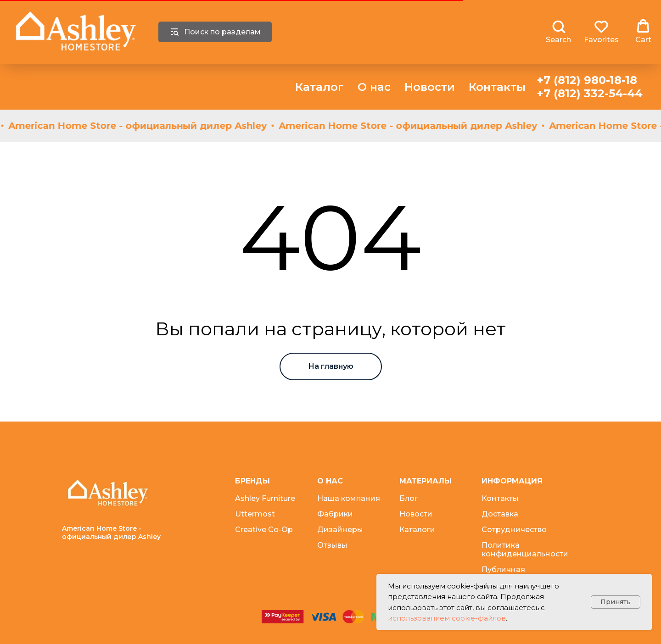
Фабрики (335, 514)
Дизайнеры (340, 530)
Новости (430, 87)
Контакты (497, 87)
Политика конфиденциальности (525, 550)
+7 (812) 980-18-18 (587, 80)
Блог (409, 498)
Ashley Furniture (265, 498)
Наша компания (349, 498)
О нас (374, 87)
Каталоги (417, 530)
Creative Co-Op (264, 530)
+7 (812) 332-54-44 (590, 93)
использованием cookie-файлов (447, 618)
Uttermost (255, 514)
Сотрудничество (514, 530)
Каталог (319, 87)
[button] (558, 32)
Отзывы (332, 545)
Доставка (500, 514)
